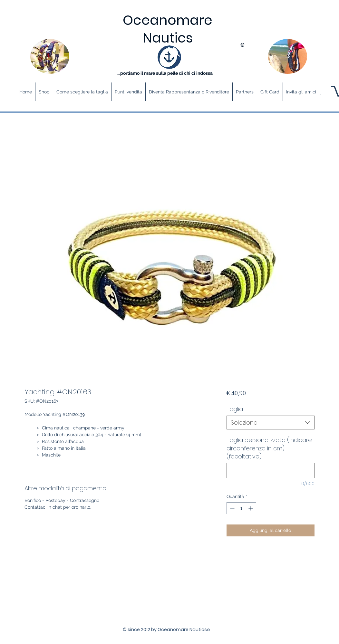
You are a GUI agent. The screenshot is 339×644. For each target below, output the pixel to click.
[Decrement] (232, 508)
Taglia (235, 409)
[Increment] (251, 508)
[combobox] (271, 423)
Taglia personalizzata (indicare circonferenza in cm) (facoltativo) (269, 448)
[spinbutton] (241, 508)
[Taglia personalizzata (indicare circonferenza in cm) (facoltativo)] (271, 471)
